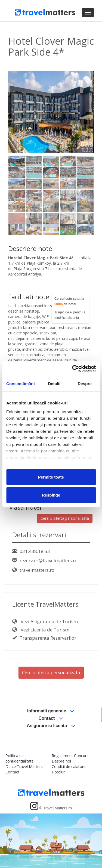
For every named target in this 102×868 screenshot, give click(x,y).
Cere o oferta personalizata (65, 518)
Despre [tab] (84, 384)
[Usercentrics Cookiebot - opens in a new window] (73, 368)
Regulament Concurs (70, 756)
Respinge (51, 495)
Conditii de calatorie (69, 766)
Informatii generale (51, 711)
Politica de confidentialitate (20, 758)
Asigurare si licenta (51, 726)
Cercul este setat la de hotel (69, 301)
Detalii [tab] (54, 384)
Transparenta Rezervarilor (44, 638)
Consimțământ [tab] (21, 384)
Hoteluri (59, 772)
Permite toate (51, 477)
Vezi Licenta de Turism (41, 630)
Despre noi (61, 761)
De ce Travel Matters (24, 766)
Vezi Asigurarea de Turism (45, 621)
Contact (51, 719)
